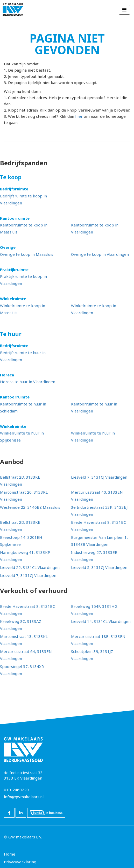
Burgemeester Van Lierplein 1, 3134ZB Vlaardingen (99, 541)
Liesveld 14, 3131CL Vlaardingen (101, 621)
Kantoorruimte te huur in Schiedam (23, 407)
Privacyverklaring (20, 862)
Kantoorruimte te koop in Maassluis (24, 228)
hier (79, 116)
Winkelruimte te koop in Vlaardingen (94, 309)
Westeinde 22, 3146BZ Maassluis (30, 507)
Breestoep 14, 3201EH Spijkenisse (21, 541)
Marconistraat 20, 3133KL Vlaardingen (24, 496)
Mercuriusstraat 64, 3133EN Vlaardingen (26, 655)
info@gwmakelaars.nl (24, 797)
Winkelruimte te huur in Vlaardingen (93, 436)
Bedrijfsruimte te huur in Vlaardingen (23, 356)
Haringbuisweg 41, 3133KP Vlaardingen (25, 556)
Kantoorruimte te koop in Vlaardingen (95, 228)
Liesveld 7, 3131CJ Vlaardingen (99, 477)
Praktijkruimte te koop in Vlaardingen (23, 280)
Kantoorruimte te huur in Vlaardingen (94, 407)
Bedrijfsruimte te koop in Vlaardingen (23, 199)
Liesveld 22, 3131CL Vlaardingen (30, 567)
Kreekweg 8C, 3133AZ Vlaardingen (21, 625)
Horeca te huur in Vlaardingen (28, 382)
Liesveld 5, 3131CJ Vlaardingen (99, 567)
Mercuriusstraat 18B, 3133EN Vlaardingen (98, 640)
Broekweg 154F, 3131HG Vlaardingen (94, 610)
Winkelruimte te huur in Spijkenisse (22, 436)
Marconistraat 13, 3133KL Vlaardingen (24, 640)
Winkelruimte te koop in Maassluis (23, 309)
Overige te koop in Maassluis (27, 254)
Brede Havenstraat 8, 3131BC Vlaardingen (98, 526)
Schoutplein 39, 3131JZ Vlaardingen (92, 655)
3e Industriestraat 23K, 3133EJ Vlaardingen (99, 511)
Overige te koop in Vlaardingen (100, 254)
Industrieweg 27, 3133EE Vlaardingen (94, 556)
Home (10, 854)
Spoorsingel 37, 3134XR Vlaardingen (22, 670)
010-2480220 (16, 790)
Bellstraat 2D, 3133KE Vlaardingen (20, 481)
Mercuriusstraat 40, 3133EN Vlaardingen (97, 496)
